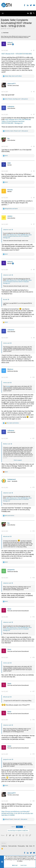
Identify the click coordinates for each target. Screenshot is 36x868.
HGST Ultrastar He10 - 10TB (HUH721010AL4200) (17, 54)
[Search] (34, 13)
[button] (3, 13)
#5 (34, 171)
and (11, 209)
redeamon (11, 106)
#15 (34, 617)
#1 (34, 50)
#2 (34, 92)
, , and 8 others (13, 76)
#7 (34, 224)
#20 (34, 801)
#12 (34, 487)
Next (19, 827)
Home (31, 846)
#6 (34, 198)
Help (27, 846)
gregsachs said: (7, 759)
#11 (34, 438)
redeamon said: (7, 230)
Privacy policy (21, 846)
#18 (34, 720)
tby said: (5, 300)
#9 (34, 338)
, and (13, 423)
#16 (34, 657)
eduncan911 (12, 84)
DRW (9, 163)
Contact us (4, 846)
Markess (10, 369)
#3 (34, 114)
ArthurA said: (7, 536)
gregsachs (11, 570)
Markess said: (7, 444)
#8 (34, 270)
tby (8, 138)
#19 (34, 754)
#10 (34, 377)
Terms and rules (12, 846)
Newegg (8, 386)
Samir (9, 609)
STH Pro (4, 843)
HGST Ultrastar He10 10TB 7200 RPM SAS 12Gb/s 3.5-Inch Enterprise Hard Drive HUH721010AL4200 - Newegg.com (16, 121)
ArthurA (4, 29)
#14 (34, 578)
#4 (34, 146)
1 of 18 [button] (13, 827)
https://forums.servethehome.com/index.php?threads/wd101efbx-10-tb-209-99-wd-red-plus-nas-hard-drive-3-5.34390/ (17, 813)
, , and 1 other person (16, 99)
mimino (10, 216)
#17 (34, 691)
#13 (34, 531)
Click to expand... (18, 460)
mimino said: (7, 343)
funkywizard (11, 479)
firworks (10, 190)
